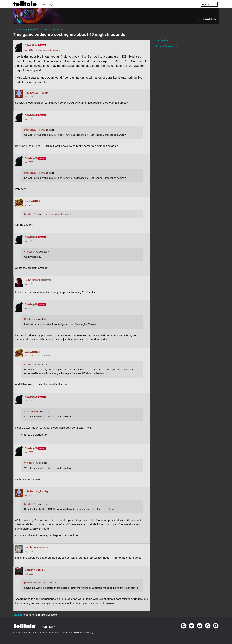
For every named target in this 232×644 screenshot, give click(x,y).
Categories (207, 19)
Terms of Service (69, 633)
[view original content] (58, 214)
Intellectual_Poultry (37, 93)
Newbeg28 (31, 45)
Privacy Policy (86, 633)
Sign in (18, 615)
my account (209, 4)
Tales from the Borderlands (49, 50)
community (46, 4)
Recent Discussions (167, 46)
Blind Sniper (32, 280)
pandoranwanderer (36, 548)
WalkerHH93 (32, 201)
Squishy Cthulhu (35, 570)
